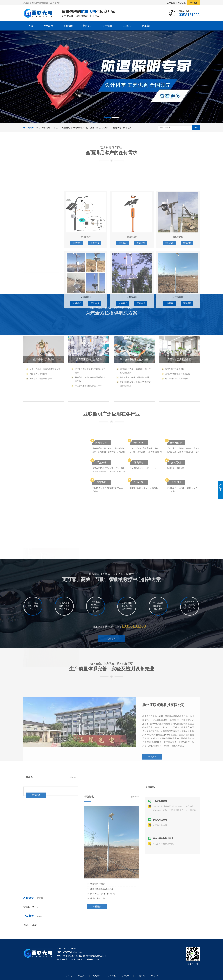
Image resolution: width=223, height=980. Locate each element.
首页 (31, 26)
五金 (35, 925)
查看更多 (152, 800)
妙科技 (36, 907)
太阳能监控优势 (98, 955)
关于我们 (171, 3)
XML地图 (194, 3)
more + (74, 790)
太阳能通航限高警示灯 (101, 128)
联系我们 (182, 3)
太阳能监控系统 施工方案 (102, 960)
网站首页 (68, 976)
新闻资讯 (88, 26)
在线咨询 (111, 651)
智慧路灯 (117, 128)
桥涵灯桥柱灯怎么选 (100, 969)
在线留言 (127, 26)
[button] (108, 117)
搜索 (196, 128)
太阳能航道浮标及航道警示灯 (75, 128)
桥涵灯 (26, 925)
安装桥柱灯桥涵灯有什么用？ (104, 964)
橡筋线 (26, 907)
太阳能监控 (32, 334)
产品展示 (48, 26)
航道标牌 (127, 128)
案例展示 (68, 26)
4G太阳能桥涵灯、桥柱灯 (48, 128)
